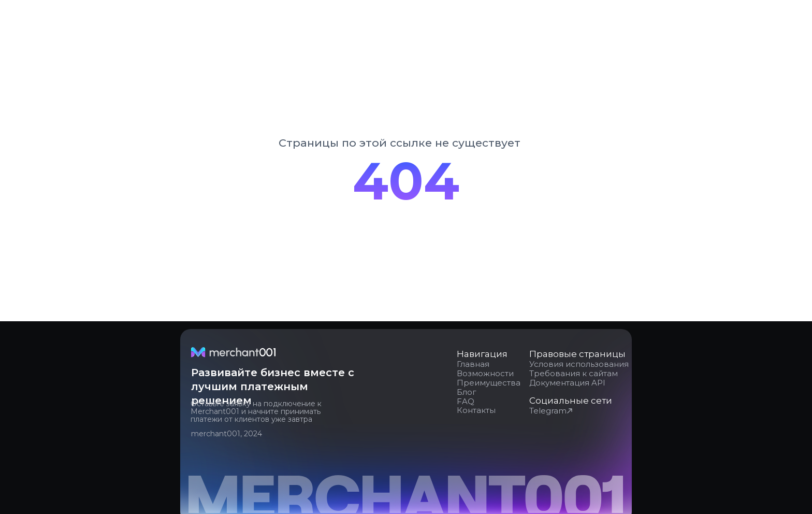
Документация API (567, 383)
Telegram (548, 411)
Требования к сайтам (574, 373)
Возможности (485, 373)
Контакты (476, 410)
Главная (473, 364)
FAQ (466, 401)
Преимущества (489, 383)
